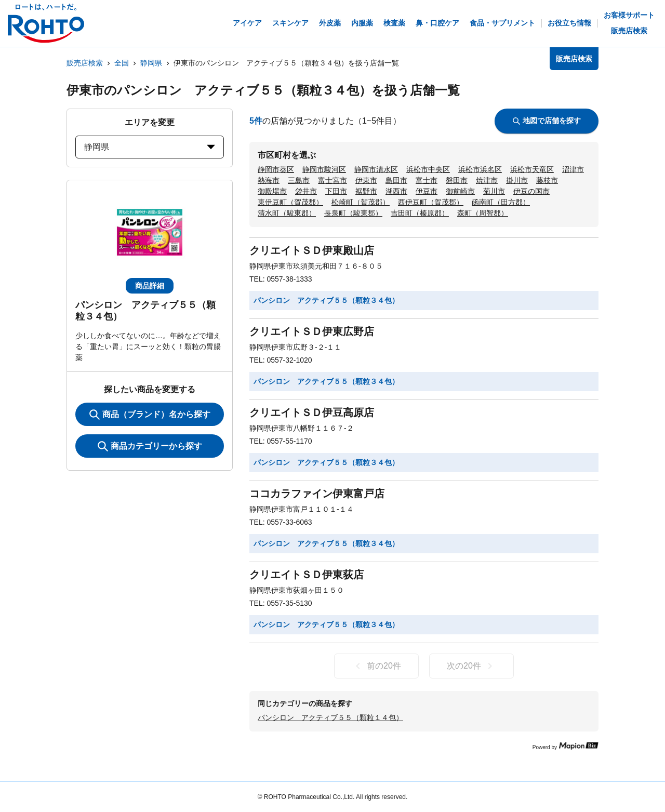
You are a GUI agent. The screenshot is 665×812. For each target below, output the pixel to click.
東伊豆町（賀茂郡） (290, 202)
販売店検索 (85, 63)
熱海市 (269, 180)
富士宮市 (332, 180)
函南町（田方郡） (501, 202)
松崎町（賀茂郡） (361, 202)
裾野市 (366, 191)
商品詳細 (150, 286)
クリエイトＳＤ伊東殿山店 (312, 250)
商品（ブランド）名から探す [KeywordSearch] (150, 415)
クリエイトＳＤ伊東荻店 (307, 575)
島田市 (396, 180)
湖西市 (396, 191)
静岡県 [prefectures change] (150, 147)
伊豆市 (427, 191)
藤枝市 (547, 180)
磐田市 (457, 180)
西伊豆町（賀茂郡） (431, 202)
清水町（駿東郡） (287, 213)
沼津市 (573, 169)
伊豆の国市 (531, 191)
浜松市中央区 (428, 169)
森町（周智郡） (483, 213)
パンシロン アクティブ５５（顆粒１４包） (330, 717)
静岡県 (151, 63)
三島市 (299, 180)
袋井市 (306, 191)
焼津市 (487, 180)
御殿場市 (272, 191)
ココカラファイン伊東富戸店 (317, 494)
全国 (122, 63)
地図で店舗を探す (547, 121)
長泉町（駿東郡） (353, 213)
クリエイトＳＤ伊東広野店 (312, 331)
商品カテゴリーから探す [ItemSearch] (150, 446)
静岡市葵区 (276, 169)
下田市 (336, 191)
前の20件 (376, 666)
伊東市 (366, 180)
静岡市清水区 (376, 169)
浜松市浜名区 (480, 169)
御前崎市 (460, 191)
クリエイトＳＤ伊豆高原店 (312, 412)
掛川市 (517, 180)
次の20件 (471, 666)
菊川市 (494, 191)
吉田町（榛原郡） (420, 213)
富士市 (427, 180)
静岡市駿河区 (324, 169)
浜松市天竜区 (532, 169)
